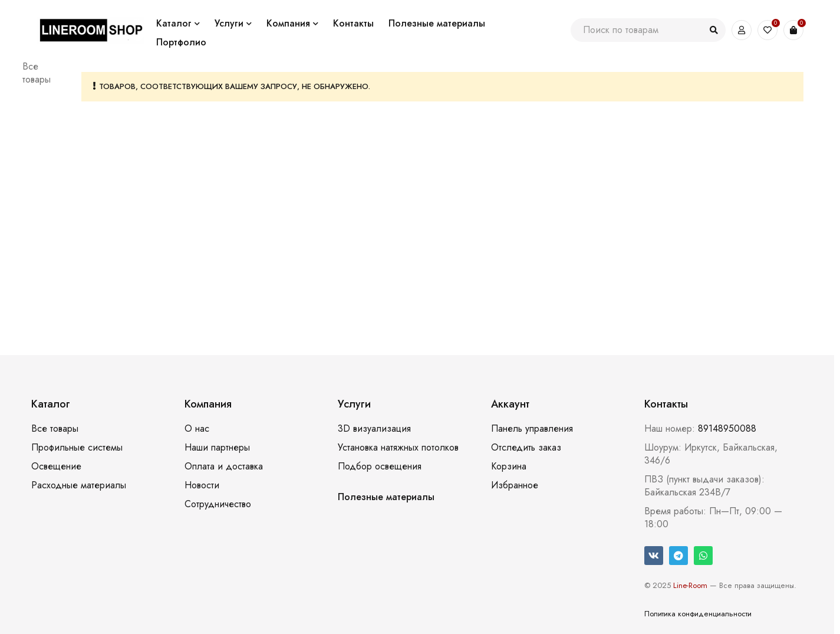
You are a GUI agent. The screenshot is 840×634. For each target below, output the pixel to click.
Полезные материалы (386, 497)
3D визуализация (374, 428)
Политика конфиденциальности (698, 614)
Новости (202, 485)
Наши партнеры (217, 447)
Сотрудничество (218, 504)
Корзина (509, 466)
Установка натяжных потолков (398, 447)
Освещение (56, 466)
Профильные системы (77, 447)
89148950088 (727, 428)
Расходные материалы (79, 485)
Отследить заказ (526, 447)
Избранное (515, 485)
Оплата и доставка (224, 466)
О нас (197, 428)
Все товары (37, 73)
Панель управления (532, 428)
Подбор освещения (380, 466)
